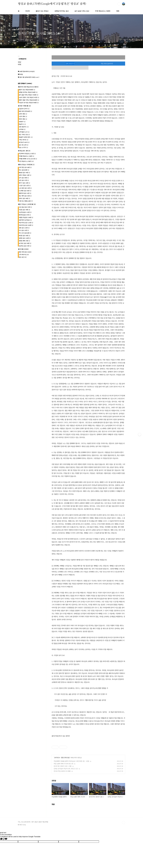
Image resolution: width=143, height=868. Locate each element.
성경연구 (22, 122)
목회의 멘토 (23, 119)
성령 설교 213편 (24, 228)
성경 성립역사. (24, 127)
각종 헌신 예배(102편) (26, 201)
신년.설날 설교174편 (25, 207)
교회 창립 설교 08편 (25, 167)
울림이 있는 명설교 (42, 11)
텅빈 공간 (23, 257)
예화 (118, 11)
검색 (119, 4)
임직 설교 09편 (24, 178)
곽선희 (28, 11)
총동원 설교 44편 (24, 173)
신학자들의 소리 (24, 132)
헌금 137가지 (23, 147)
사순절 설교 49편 (24, 210)
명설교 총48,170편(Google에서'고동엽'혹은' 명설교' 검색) (52, 4)
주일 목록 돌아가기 (107, 64)
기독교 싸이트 (23, 140)
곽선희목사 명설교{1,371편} (27, 154)
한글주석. (22, 124)
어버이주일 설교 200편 (26, 225)
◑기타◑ (57, 758)
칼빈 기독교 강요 (24, 134)
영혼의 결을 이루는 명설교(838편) (29, 100)
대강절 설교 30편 (24, 236)
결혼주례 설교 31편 (25, 193)
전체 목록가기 (70, 64)
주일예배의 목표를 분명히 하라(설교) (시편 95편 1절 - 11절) (71, 761)
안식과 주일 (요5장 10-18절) (62, 771)
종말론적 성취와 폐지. (26, 137)
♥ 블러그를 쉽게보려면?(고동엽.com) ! (29, 77)
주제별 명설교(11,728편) (26, 156)
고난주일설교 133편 (25, 212)
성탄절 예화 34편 (24, 241)
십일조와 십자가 (24, 109)
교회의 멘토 (23, 114)
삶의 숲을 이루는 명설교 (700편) (29, 95)
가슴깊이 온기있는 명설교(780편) (29, 103)
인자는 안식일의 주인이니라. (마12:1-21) (66, 769)
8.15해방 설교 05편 (25, 191)
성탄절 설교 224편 (25, 238)
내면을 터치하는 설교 (62, 11)
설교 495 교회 (24, 145)
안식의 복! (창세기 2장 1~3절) (63, 766)
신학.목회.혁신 (24, 255)
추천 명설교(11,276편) (26, 161)
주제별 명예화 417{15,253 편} (28, 159)
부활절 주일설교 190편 (26, 217)
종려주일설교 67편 (25, 215)
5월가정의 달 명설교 (25, 220)
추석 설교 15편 (24, 230)
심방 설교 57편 (24, 180)
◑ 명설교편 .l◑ (24, 151)
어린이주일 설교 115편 (26, 223)
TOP (124, 823)
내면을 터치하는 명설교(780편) (28, 92)
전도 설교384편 (24, 170)
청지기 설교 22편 (24, 183)
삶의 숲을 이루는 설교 (82, 11)
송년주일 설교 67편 (25, 246)
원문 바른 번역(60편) (25, 111)
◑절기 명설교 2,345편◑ (27, 204)
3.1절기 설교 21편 (25, 185)
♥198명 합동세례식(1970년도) (26, 71)
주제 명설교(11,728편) (103, 11)
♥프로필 (20, 74)
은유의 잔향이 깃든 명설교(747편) (29, 97)
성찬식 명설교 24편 (25, 175)
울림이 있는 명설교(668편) (27, 90)
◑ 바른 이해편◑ (24, 106)
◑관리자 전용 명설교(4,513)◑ (28, 87)
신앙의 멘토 (23, 116)
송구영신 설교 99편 (25, 243)
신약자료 (22, 129)
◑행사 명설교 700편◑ (26, 165)
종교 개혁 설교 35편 (25, 196)
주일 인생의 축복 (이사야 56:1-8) (64, 764)
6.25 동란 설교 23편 (25, 188)
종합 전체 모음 (65, 758)
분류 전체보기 (25, 83)
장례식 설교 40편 (24, 198)
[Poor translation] (5, 839)
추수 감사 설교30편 (25, 233)
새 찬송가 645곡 (24, 142)
